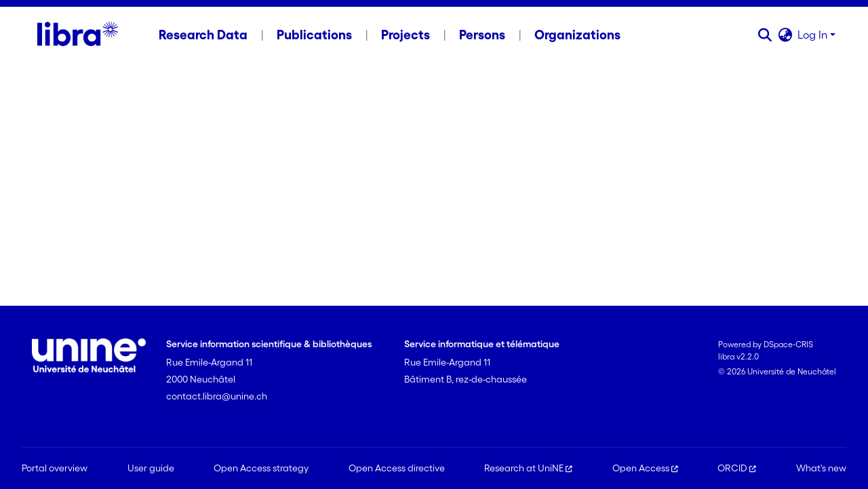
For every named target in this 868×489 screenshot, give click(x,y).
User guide (151, 468)
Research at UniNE (528, 468)
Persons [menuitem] (482, 35)
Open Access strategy (261, 468)
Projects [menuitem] (406, 35)
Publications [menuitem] (314, 35)
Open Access (645, 468)
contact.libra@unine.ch (217, 396)
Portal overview (55, 468)
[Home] (78, 35)
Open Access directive (397, 468)
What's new (821, 468)
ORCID (737, 468)
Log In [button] (814, 35)
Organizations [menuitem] (577, 35)
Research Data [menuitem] (203, 35)
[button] (765, 35)
